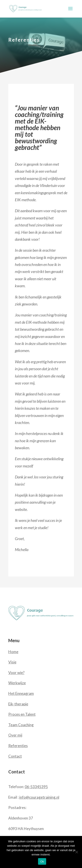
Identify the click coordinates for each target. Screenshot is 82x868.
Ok (42, 862)
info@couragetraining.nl (39, 797)
